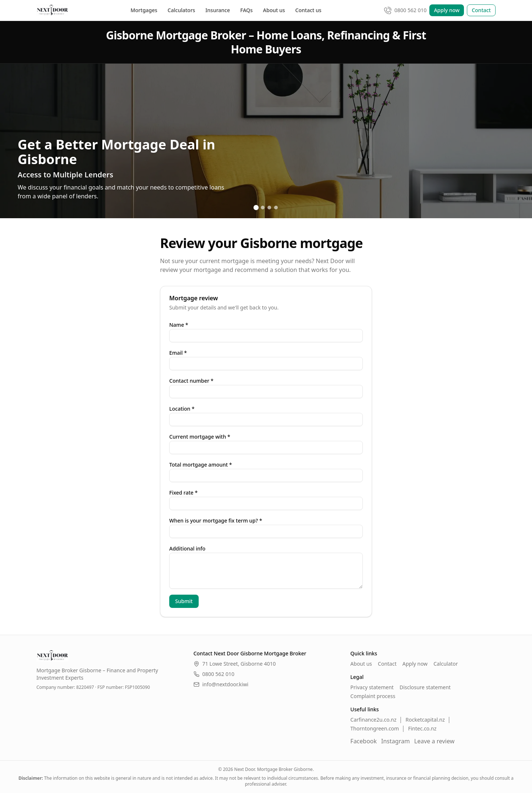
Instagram (396, 741)
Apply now (447, 10)
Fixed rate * (183, 493)
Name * (179, 325)
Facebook (363, 741)
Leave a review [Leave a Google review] (434, 741)
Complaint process (373, 696)
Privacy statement (372, 687)
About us (274, 10)
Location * (182, 409)
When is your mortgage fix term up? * (216, 521)
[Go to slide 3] (269, 208)
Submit (184, 601)
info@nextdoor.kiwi (221, 684)
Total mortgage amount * (201, 465)
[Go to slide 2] (263, 208)
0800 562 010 (214, 674)
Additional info (187, 548)
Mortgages (144, 10)
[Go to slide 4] (276, 208)
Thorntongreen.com (375, 728)
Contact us (308, 10)
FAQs (247, 10)
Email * (178, 353)
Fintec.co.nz (422, 728)
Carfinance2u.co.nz (373, 720)
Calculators (182, 10)
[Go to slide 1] (256, 208)
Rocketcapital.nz (425, 720)
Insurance (218, 10)
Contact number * (191, 381)
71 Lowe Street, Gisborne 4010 (239, 664)
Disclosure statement (425, 687)
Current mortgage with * (200, 437)
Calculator (446, 664)
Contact (481, 10)
